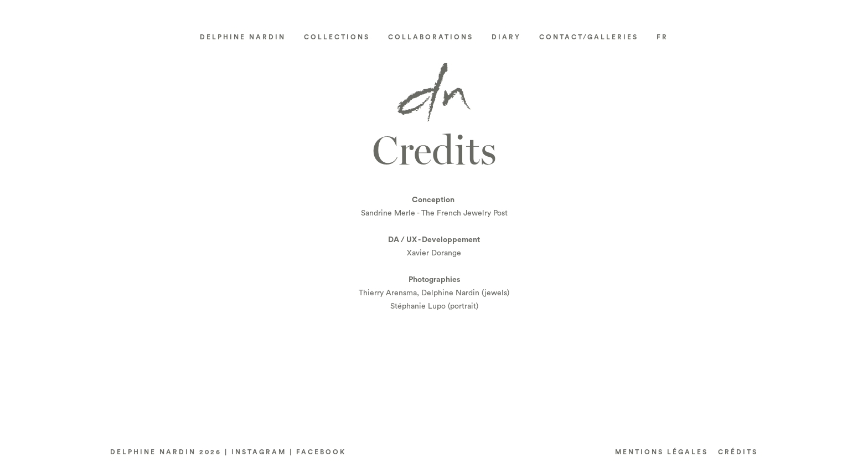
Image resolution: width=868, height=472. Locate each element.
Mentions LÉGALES (662, 452)
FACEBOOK (321, 452)
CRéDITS (738, 452)
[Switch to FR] (663, 37)
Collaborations (431, 37)
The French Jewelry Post (464, 213)
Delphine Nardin (243, 37)
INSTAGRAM (259, 452)
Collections (337, 37)
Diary (506, 37)
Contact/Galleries (589, 37)
